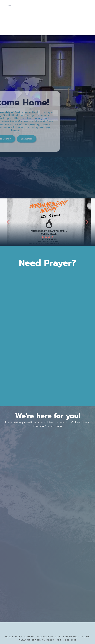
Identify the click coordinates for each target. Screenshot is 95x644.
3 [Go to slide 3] (49, 237)
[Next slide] (87, 222)
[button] (10, 5)
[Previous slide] (8, 222)
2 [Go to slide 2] (46, 237)
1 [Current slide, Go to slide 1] (43, 237)
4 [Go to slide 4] (52, 237)
